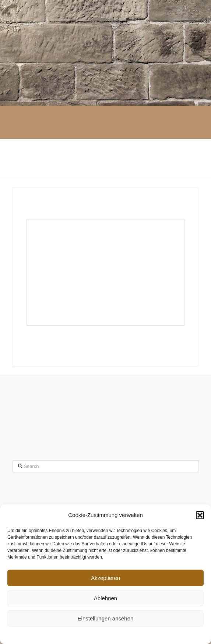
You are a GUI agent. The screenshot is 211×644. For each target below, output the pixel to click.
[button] (200, 515)
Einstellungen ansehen (106, 618)
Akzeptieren (105, 578)
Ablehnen (105, 598)
